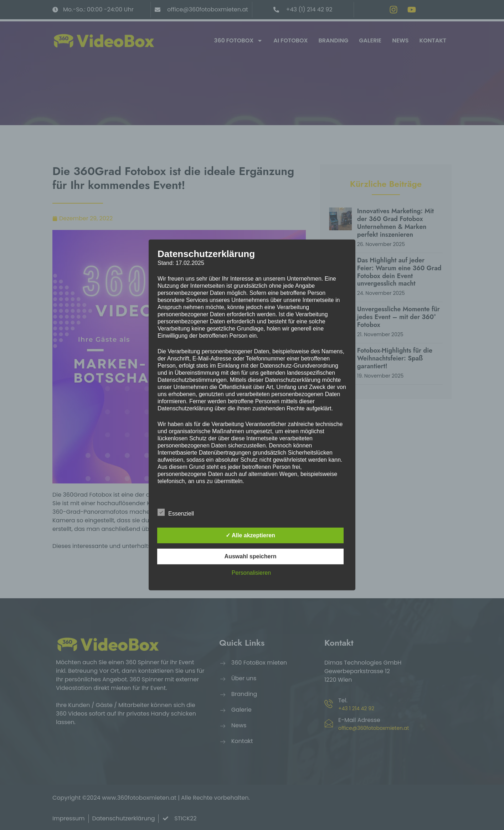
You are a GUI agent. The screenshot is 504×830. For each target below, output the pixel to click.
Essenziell (176, 512)
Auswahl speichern (251, 556)
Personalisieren (251, 573)
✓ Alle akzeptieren (250, 535)
